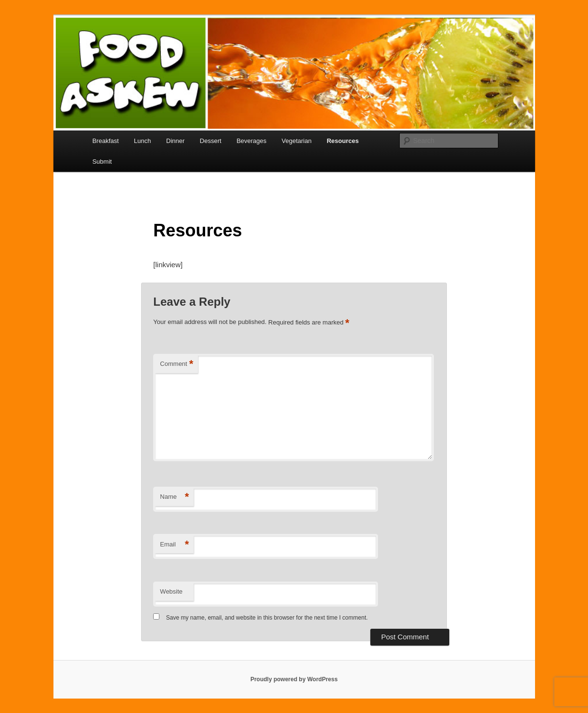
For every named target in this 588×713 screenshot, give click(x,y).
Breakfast (106, 141)
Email (174, 545)
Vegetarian (297, 141)
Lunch (142, 141)
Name (174, 497)
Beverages (251, 141)
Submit (102, 162)
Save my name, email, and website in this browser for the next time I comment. (267, 618)
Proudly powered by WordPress (294, 679)
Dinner (175, 141)
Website (171, 591)
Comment (176, 364)
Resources (342, 141)
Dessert (211, 141)
